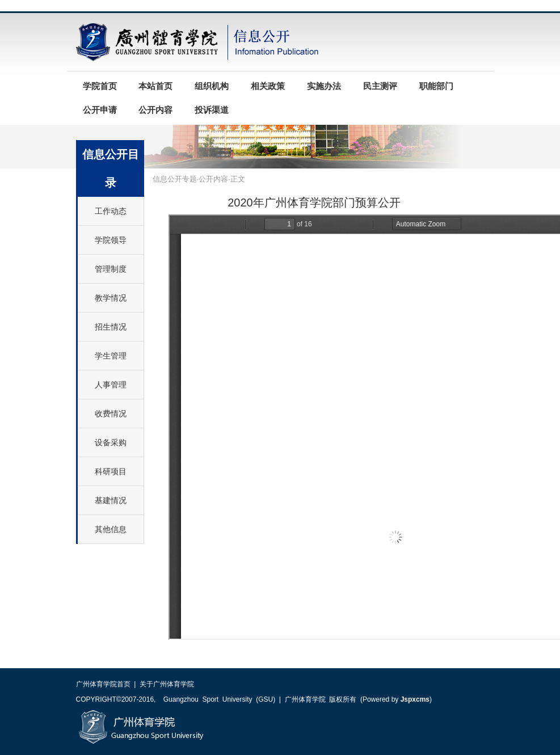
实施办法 (324, 86)
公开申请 (100, 110)
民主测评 (380, 86)
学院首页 (100, 86)
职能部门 (436, 86)
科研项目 (111, 471)
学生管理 (111, 356)
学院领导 (111, 240)
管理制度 (111, 269)
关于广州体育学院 (167, 684)
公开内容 (155, 110)
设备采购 (111, 442)
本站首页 (155, 86)
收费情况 (111, 414)
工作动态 (111, 211)
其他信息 (111, 529)
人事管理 (111, 385)
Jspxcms (415, 699)
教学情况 (111, 298)
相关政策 (268, 86)
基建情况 (111, 500)
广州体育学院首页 (103, 684)
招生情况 (111, 327)
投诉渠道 (212, 110)
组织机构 (212, 86)
